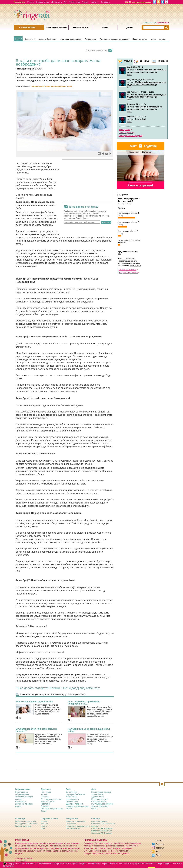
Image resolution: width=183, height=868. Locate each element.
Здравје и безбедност (47, 39)
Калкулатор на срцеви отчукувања (76, 822)
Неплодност (21, 802)
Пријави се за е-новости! (96, 50)
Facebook (160, 844)
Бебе (17, 39)
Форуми (85, 2)
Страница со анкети (127, 270)
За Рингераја (75, 2)
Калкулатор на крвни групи (78, 826)
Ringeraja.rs (124, 853)
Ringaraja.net (135, 843)
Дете (130, 27)
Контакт (159, 841)
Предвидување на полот (51, 799)
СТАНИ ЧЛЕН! (163, 23)
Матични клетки (48, 802)
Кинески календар (23, 826)
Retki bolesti (140, 119)
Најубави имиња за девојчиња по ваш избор (89, 730)
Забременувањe (56, 27)
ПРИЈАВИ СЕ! (150, 23)
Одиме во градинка (75, 804)
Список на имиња (99, 821)
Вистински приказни (24, 804)
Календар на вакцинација (77, 806)
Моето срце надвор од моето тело (35, 701)
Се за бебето (30, 39)
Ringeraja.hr (127, 848)
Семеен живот (91, 39)
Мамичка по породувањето (70, 39)
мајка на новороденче (55, 86)
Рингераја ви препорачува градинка (115, 39)
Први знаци (46, 792)
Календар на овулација (25, 821)
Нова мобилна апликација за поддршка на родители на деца (144, 108)
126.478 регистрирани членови (138, 2)
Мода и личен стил (100, 799)
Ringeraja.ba (123, 851)
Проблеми (45, 804)
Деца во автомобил (100, 806)
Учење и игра (97, 794)
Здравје (44, 794)
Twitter (158, 855)
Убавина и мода (43, 2)
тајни (69, 86)
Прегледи (45, 797)
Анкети (44, 826)
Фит (66, 2)
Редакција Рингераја (25, 69)
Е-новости (106, 2)
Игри (43, 828)
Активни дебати (126, 133)
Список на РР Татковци (102, 833)
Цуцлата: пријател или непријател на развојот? (36, 730)
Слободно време (99, 802)
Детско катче (57, 2)
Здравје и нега (98, 797)
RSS (158, 852)
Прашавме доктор (140, 39)
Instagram (160, 848)
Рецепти (31, 2)
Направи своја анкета (128, 273)
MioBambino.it (132, 846)
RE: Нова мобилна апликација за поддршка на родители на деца (146, 71)
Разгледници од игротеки (102, 804)
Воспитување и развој (101, 792)
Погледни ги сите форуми (130, 136)
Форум (153, 39)
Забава (162, 39)
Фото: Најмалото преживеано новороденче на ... (84, 703)
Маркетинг (95, 2)
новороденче (38, 86)
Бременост (81, 27)
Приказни (45, 806)
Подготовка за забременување (22, 793)
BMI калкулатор (73, 828)
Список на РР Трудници (102, 828)
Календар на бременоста (52, 809)
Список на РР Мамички (102, 831)
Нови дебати (125, 130)
